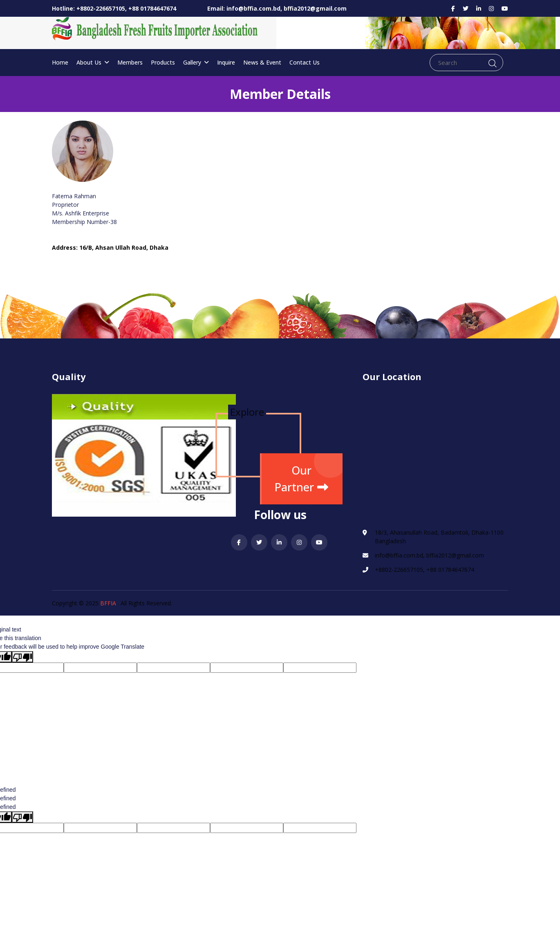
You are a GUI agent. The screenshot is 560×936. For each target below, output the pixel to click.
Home (60, 62)
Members (130, 62)
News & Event (262, 62)
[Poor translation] (22, 657)
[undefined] (22, 817)
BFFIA (108, 603)
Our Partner (301, 479)
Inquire (226, 62)
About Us (93, 62)
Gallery (196, 62)
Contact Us (305, 62)
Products (163, 62)
